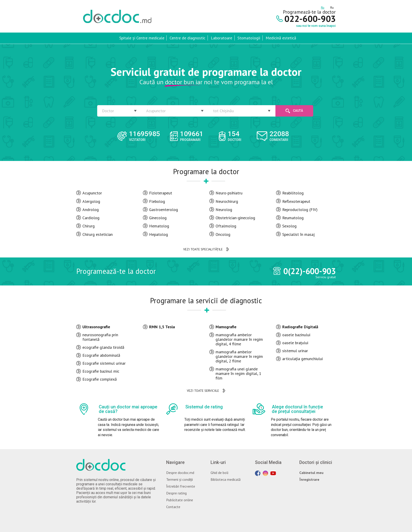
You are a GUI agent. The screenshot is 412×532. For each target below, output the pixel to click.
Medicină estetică (281, 38)
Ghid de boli (219, 473)
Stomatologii (249, 38)
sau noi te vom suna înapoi (316, 26)
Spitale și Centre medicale (142, 38)
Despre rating (176, 493)
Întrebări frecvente (181, 486)
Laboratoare (221, 38)
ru (332, 7)
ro (323, 7)
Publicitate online (180, 500)
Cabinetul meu (311, 473)
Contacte (173, 507)
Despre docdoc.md (180, 473)
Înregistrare (309, 479)
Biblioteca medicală (226, 479)
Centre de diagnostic (187, 38)
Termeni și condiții (179, 479)
